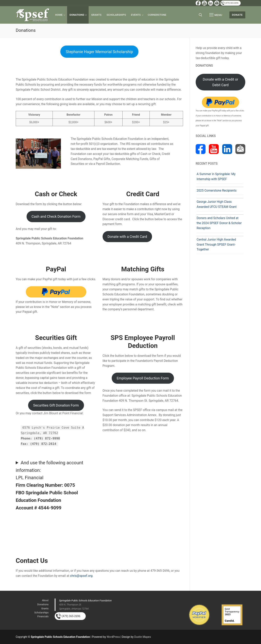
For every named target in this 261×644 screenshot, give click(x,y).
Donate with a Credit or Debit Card (221, 82)
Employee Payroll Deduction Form (143, 378)
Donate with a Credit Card (127, 237)
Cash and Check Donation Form (56, 216)
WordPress (113, 637)
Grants (45, 608)
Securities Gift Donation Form (56, 405)
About (45, 600)
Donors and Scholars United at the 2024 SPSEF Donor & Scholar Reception (219, 223)
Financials (43, 616)
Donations (43, 604)
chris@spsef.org (81, 576)
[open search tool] (201, 15)
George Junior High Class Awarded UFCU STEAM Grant (217, 204)
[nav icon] (216, 15)
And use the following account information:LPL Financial (49, 485)
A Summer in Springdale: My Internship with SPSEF (216, 177)
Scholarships (41, 613)
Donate (237, 15)
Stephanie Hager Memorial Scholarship (99, 52)
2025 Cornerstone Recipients (217, 190)
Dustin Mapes (143, 637)
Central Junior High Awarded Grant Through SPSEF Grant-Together (216, 245)
